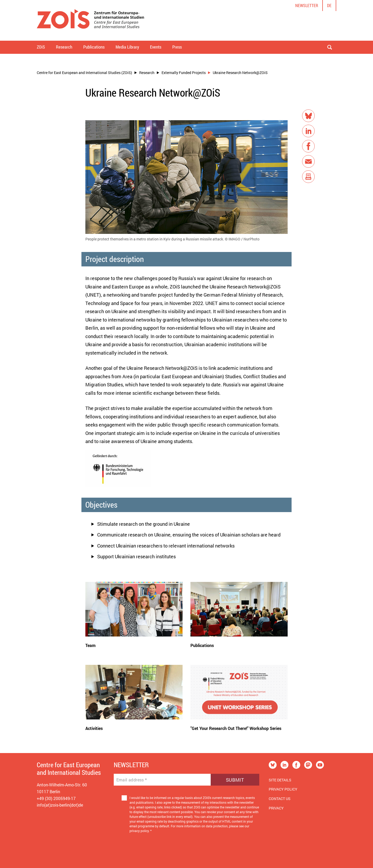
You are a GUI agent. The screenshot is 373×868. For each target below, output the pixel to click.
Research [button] (64, 47)
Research (147, 73)
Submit (235, 780)
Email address (132, 780)
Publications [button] (94, 47)
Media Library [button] (127, 47)
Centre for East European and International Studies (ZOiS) (84, 73)
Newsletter (307, 5)
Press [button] (177, 47)
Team (90, 645)
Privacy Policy (283, 789)
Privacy (276, 808)
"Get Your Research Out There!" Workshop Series (236, 728)
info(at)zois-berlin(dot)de (60, 805)
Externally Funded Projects (184, 73)
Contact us (280, 799)
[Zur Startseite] (90, 20)
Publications (202, 645)
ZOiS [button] (41, 47)
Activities (94, 728)
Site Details (280, 780)
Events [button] (156, 47)
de (329, 5)
